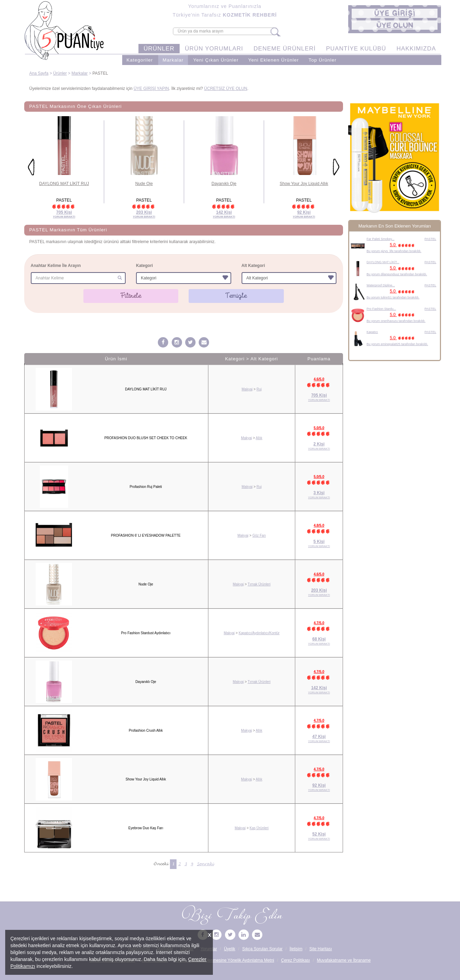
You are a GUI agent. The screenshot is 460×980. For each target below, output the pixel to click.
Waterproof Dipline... (381, 285)
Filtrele (131, 296)
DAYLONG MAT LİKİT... (383, 262)
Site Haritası (321, 949)
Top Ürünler (322, 60)
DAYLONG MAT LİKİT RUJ (64, 184)
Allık (259, 438)
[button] (395, 13)
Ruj (259, 389)
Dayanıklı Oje (224, 184)
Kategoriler (140, 60)
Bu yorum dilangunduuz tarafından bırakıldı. (397, 274)
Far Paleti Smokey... (380, 239)
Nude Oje (144, 184)
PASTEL (431, 239)
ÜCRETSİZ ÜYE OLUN (226, 89)
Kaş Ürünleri (259, 828)
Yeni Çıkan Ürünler (216, 60)
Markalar (173, 60)
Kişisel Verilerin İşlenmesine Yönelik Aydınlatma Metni (225, 960)
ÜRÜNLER (159, 49)
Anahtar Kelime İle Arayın (56, 266)
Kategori (145, 266)
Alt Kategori (253, 266)
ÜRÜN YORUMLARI (214, 49)
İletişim (296, 949)
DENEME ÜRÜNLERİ (285, 49)
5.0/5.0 (319, 428)
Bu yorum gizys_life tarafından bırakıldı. (394, 251)
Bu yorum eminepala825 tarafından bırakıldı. (397, 344)
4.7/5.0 (319, 623)
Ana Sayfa (39, 73)
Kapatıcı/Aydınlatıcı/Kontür (259, 633)
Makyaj (247, 389)
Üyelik (230, 949)
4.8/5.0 (319, 525)
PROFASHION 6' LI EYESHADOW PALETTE (146, 535)
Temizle (236, 296)
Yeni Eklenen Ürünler (273, 60)
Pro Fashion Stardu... (381, 309)
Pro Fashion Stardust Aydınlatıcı (146, 633)
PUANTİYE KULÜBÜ (356, 49)
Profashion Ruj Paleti (146, 487)
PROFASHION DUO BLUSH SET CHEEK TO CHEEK (146, 438)
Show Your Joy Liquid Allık (304, 184)
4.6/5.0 (319, 379)
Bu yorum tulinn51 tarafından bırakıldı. (393, 297)
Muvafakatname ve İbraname (344, 960)
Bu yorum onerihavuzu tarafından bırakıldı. (396, 321)
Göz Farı (259, 535)
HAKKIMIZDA (416, 49)
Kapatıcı (372, 332)
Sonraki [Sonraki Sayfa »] (205, 864)
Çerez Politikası (295, 960)
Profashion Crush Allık (146, 731)
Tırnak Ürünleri (259, 584)
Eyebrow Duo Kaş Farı (146, 828)
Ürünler (60, 73)
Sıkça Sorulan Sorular (263, 949)
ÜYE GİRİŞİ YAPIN (151, 89)
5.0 (403, 245)
